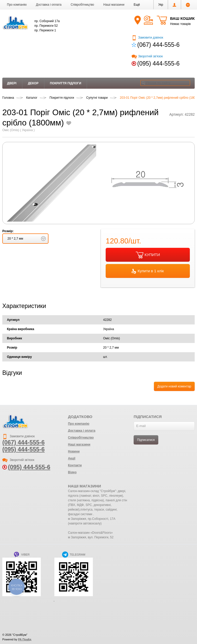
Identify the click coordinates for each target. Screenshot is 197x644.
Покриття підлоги (65, 83)
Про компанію (17, 5)
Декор (33, 83)
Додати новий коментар (174, 386)
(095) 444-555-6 (158, 64)
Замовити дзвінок (147, 38)
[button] (137, 5)
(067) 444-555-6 (158, 45)
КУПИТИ (148, 255)
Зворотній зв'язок (147, 56)
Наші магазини (114, 5)
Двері (12, 83)
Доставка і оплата (49, 5)
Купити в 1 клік (148, 271)
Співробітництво (82, 5)
